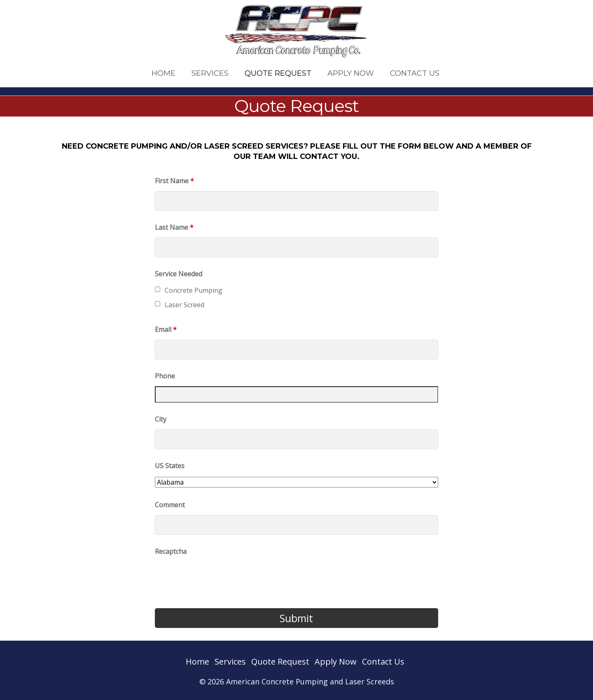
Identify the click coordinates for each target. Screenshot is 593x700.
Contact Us (415, 73)
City (161, 419)
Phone (165, 376)
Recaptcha (171, 551)
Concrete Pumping (194, 290)
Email (166, 329)
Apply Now (351, 73)
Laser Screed (184, 305)
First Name (174, 181)
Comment (170, 505)
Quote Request (278, 73)
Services (210, 73)
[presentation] (217, 578)
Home (163, 73)
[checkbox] (158, 289)
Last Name (174, 227)
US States (170, 466)
